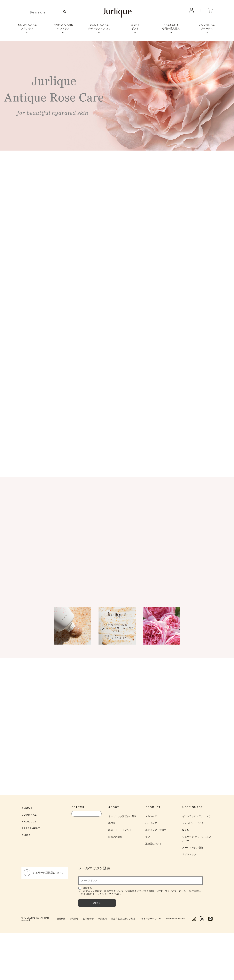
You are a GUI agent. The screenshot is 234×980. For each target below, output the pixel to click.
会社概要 (61, 917)
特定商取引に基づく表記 (123, 917)
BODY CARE (99, 27)
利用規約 (102, 917)
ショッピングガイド (193, 821)
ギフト (149, 835)
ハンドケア (151, 821)
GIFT (135, 27)
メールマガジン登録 (193, 846)
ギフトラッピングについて (196, 814)
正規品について (153, 842)
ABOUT (27, 806)
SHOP (26, 833)
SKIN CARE (27, 27)
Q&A (185, 828)
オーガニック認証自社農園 (122, 814)
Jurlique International (175, 917)
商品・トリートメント (120, 828)
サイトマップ (189, 852)
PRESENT (171, 27)
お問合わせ (88, 917)
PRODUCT (29, 820)
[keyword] (44, 12)
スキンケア (151, 814)
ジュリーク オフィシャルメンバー (197, 837)
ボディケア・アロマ (156, 828)
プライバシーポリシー (150, 917)
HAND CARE (63, 27)
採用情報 (74, 917)
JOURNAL (207, 27)
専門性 (112, 821)
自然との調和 (115, 835)
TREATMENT (31, 826)
